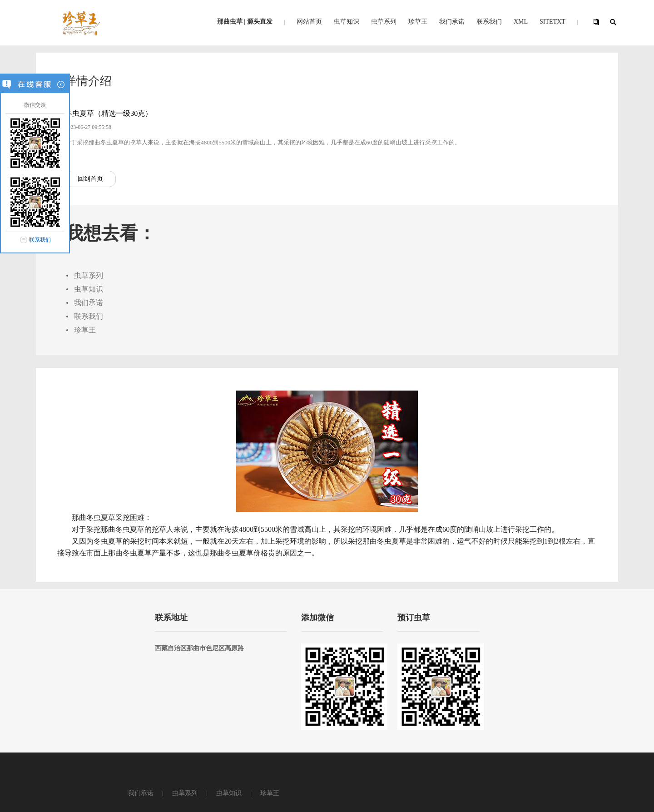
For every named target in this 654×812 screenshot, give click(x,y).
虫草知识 (347, 22)
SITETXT (552, 22)
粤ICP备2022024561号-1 (238, 767)
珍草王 (418, 22)
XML (521, 22)
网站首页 (309, 22)
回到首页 (82, 228)
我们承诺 (452, 22)
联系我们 (40, 240)
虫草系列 (384, 22)
